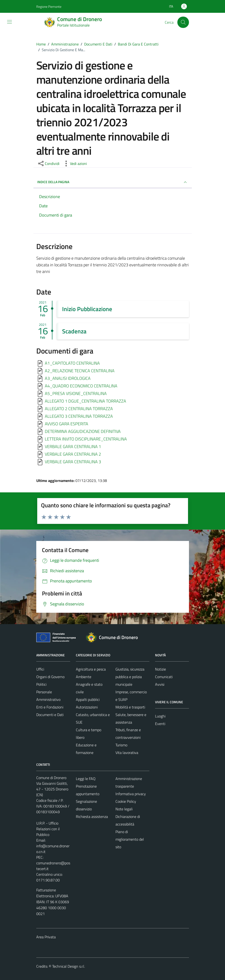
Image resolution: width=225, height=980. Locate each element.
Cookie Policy (126, 801)
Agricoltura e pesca (91, 669)
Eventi (160, 724)
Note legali (124, 809)
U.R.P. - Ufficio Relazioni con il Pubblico (48, 829)
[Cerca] (183, 22)
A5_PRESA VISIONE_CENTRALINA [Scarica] (76, 393)
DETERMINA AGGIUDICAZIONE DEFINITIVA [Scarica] (83, 431)
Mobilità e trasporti (130, 707)
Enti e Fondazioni (50, 707)
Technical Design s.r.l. (69, 966)
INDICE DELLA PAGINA (113, 182)
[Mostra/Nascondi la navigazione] (9, 22)
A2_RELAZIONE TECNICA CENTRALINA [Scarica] (80, 370)
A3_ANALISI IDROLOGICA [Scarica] (68, 378)
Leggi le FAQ (86, 779)
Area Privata (46, 937)
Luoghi (160, 716)
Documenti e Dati (50, 715)
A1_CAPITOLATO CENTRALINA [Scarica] (72, 363)
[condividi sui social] (48, 163)
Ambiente (84, 677)
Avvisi (160, 684)
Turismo (121, 745)
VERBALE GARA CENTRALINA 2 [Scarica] (73, 454)
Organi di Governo (50, 677)
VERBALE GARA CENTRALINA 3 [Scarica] (73, 461)
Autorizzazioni (87, 707)
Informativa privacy (131, 794)
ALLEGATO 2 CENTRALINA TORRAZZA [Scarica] (79, 408)
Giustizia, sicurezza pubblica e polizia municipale (130, 677)
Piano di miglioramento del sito (130, 839)
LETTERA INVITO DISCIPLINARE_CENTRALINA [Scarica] (86, 439)
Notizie (161, 669)
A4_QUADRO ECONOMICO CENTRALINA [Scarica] (81, 386)
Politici (41, 684)
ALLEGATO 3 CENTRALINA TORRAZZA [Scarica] (79, 416)
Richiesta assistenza (92, 817)
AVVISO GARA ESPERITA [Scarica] (67, 424)
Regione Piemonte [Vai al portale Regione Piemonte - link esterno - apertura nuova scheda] (49, 7)
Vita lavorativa (127, 753)
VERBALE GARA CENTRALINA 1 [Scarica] (73, 446)
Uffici (40, 669)
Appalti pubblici (88, 699)
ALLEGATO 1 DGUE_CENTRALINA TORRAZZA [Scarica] (85, 401)
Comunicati (164, 677)
